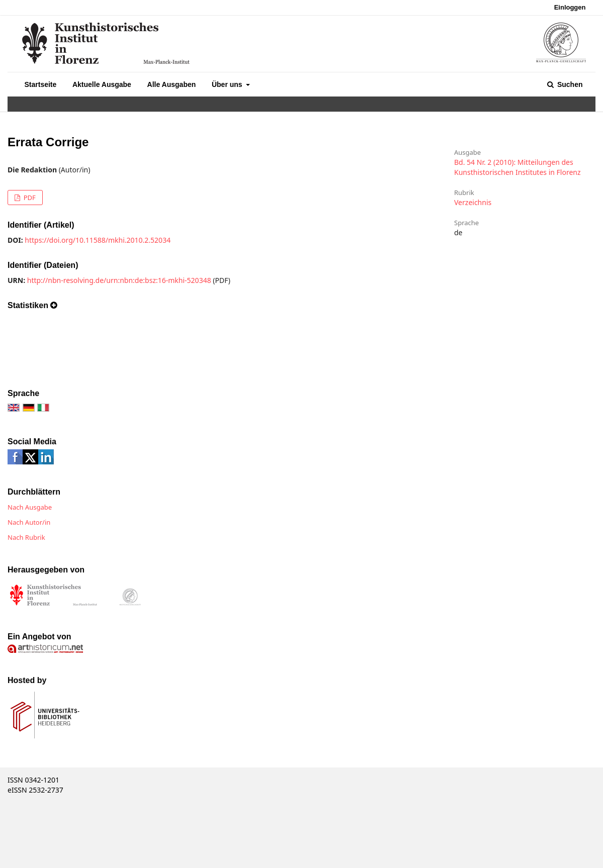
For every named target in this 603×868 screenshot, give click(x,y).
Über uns (228, 84)
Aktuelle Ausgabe (102, 84)
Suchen (569, 84)
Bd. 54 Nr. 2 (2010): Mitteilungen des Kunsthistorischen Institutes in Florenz (518, 167)
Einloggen (570, 7)
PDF (28, 198)
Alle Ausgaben (172, 84)
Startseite (41, 84)
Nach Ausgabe (30, 507)
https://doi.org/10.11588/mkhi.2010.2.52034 (98, 240)
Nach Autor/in (29, 522)
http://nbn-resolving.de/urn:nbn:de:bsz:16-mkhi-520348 (119, 280)
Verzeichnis (473, 202)
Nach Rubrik (26, 537)
